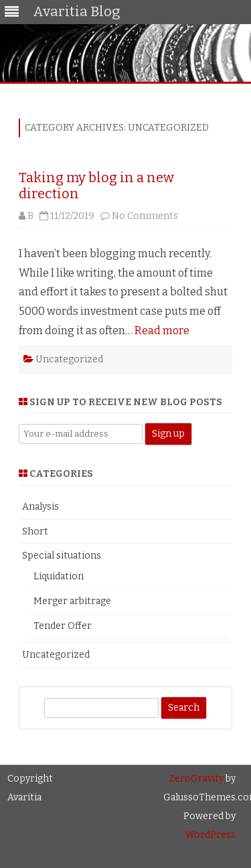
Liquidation (59, 576)
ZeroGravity (196, 779)
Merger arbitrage (72, 601)
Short (35, 531)
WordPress (211, 835)
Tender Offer (63, 626)
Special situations (62, 556)
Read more (162, 331)
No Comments (145, 216)
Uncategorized (69, 359)
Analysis (40, 507)
